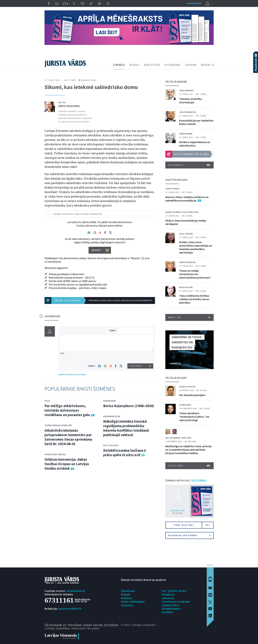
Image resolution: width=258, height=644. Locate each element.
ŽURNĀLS (119, 65)
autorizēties (194, 3)
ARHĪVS (206, 65)
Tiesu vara (189, 466)
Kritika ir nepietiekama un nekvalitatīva (195, 144)
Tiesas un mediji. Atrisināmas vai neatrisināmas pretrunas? (195, 274)
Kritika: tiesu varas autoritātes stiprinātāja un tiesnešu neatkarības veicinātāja (196, 247)
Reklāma (126, 598)
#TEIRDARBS (172, 65)
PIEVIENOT (136, 366)
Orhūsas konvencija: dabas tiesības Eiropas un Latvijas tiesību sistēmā (67, 464)
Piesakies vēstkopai (189, 535)
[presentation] (136, 357)
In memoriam (109, 401)
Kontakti (167, 612)
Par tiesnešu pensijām (192, 395)
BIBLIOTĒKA (152, 65)
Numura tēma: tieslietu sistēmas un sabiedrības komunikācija (187, 199)
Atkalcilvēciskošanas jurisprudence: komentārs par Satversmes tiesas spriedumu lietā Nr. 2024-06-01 (69, 437)
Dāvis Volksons (69, 106)
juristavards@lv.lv (70, 609)
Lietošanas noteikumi (176, 602)
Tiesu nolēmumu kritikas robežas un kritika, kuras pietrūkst (194, 299)
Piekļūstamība (171, 609)
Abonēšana (128, 591)
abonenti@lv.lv (76, 591)
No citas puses (111, 445)
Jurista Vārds (172, 189)
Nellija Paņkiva (173, 438)
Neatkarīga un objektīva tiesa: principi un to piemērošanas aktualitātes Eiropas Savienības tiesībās (188, 450)
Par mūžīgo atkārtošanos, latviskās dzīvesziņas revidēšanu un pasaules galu (67, 410)
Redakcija (168, 594)
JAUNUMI (191, 65)
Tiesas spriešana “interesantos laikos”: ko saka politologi (194, 417)
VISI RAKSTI (189, 165)
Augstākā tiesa (191, 212)
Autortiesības (171, 605)
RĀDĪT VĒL (189, 317)
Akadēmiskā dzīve (112, 416)
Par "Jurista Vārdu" (174, 591)
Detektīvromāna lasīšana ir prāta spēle (125, 453)
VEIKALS (135, 65)
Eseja (47, 401)
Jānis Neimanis (186, 90)
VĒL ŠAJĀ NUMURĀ (176, 82)
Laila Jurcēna (186, 234)
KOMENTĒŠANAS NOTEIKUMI (72, 375)
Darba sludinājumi (133, 602)
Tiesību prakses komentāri (58, 425)
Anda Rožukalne (187, 262)
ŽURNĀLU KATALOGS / (186, 480)
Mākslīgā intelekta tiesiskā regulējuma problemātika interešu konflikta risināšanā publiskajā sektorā (126, 428)
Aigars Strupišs (187, 387)
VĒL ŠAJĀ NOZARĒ (176, 378)
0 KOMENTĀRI (52, 316)
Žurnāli (125, 594)
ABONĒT (97, 250)
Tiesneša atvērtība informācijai (191, 101)
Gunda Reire (185, 405)
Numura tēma (89, 80)
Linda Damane (186, 134)
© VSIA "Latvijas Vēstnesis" (139, 625)
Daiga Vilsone (186, 287)
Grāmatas (127, 605)
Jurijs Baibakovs (188, 112)
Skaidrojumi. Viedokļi (55, 454)
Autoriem (168, 598)
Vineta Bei (186, 438)
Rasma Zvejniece (173, 212)
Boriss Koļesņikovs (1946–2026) (129, 406)
